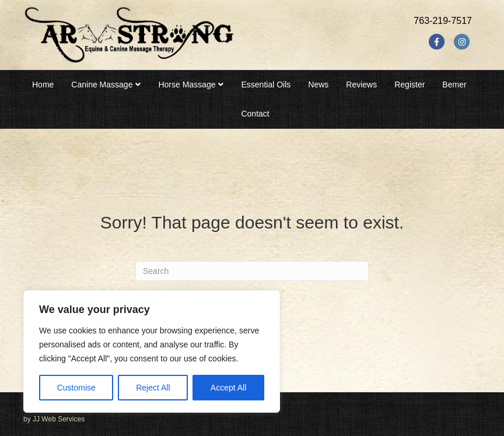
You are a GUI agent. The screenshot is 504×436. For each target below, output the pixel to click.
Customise (76, 388)
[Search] (252, 271)
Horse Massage (187, 85)
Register (409, 85)
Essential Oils (266, 85)
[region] (152, 351)
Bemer (454, 85)
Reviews (361, 85)
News (318, 85)
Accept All (228, 388)
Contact (255, 114)
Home (43, 85)
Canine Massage (102, 85)
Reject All (153, 388)
